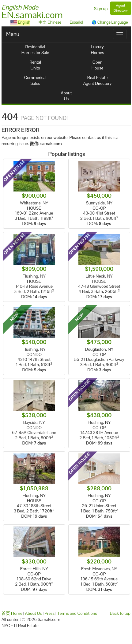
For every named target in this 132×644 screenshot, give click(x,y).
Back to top (120, 613)
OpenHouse (97, 65)
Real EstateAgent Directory (98, 80)
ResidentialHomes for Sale (35, 50)
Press (49, 613)
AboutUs (66, 96)
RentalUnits (35, 65)
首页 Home (12, 613)
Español (76, 22)
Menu (13, 34)
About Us (34, 613)
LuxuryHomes (97, 50)
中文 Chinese (50, 22)
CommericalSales (35, 80)
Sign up (101, 9)
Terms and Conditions (77, 613)
